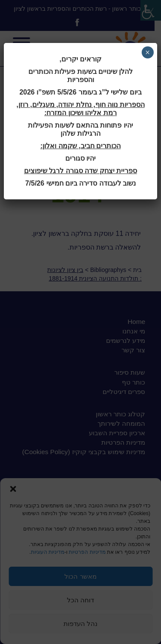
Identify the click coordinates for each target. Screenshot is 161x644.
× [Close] (147, 52)
